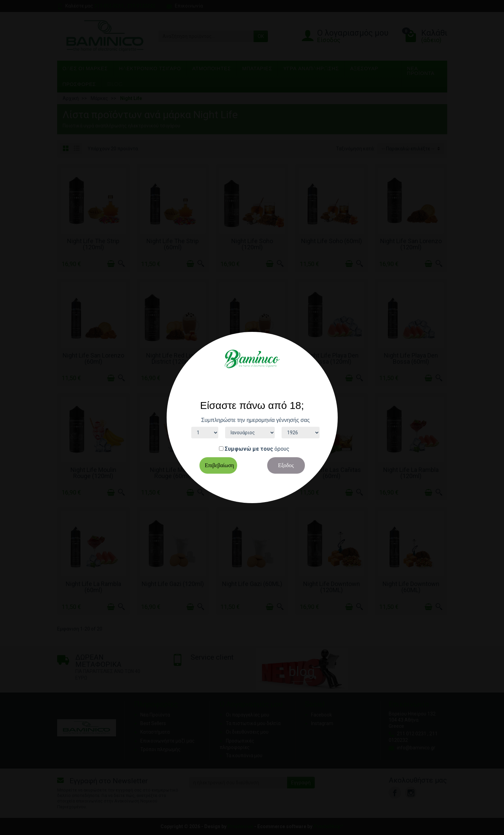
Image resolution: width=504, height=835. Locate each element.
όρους (282, 449)
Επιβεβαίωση (219, 465)
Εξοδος (286, 465)
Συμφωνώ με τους (249, 449)
